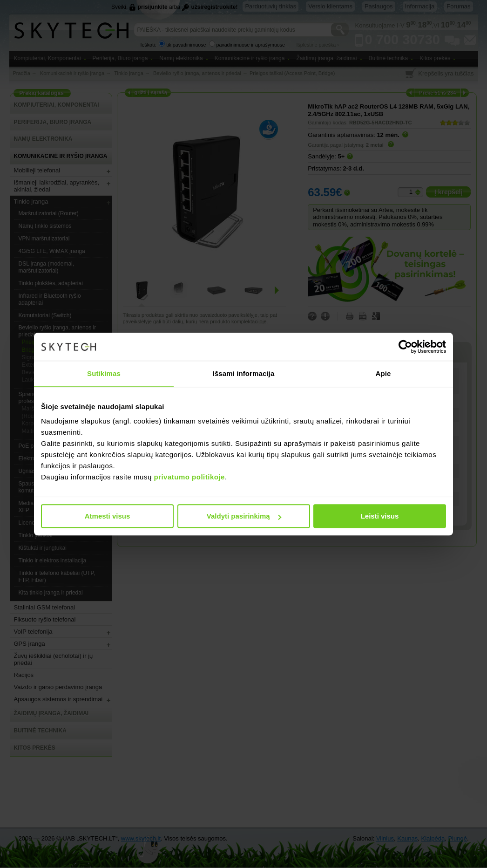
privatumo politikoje (189, 477)
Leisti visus (380, 516)
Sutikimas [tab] (104, 373)
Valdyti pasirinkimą (244, 516)
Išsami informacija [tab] (244, 373)
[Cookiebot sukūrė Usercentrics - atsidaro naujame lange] (405, 347)
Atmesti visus (108, 516)
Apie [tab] (383, 373)
